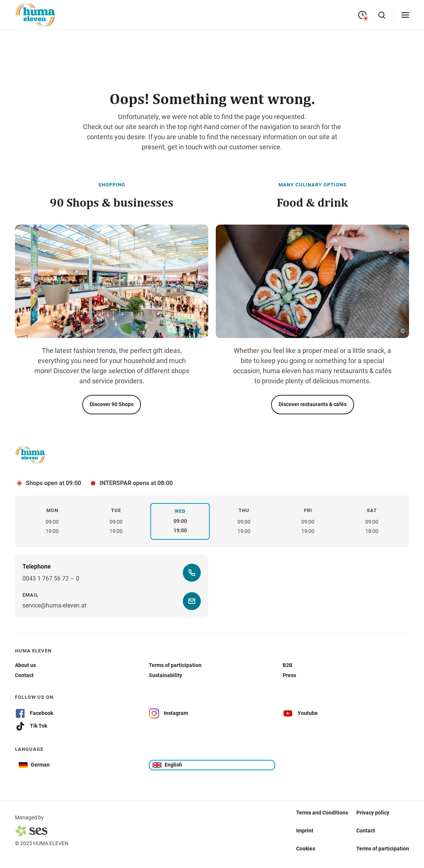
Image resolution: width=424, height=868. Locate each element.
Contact (366, 831)
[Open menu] (405, 15)
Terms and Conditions (322, 813)
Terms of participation (383, 849)
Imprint (305, 831)
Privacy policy (373, 813)
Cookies (306, 849)
